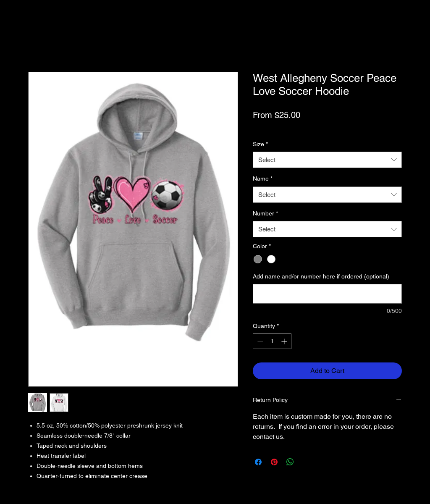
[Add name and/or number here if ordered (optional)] (327, 294)
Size (260, 144)
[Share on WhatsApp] (290, 462)
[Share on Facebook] (258, 462)
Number (265, 213)
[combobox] (327, 160)
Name (263, 178)
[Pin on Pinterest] (274, 462)
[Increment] (285, 341)
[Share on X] (306, 462)
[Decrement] (259, 341)
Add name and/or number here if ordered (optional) (321, 276)
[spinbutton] (272, 341)
